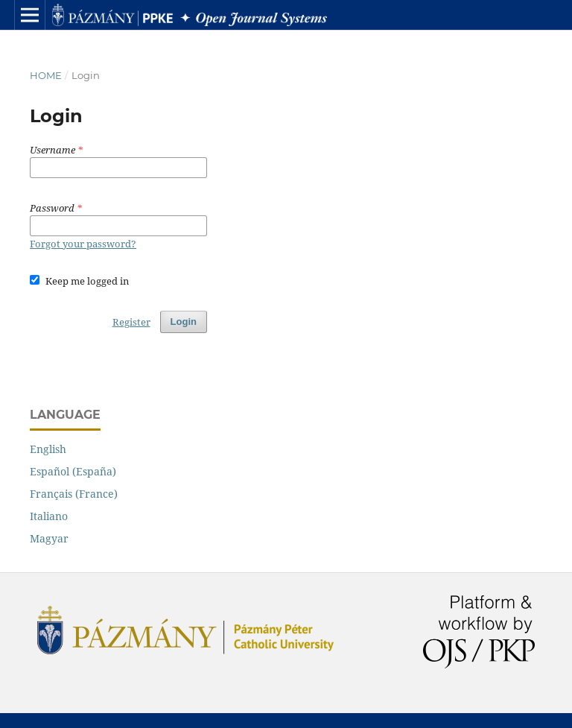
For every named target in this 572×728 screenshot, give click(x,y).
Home (46, 75)
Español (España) (73, 471)
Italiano (49, 516)
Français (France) (74, 494)
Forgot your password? (83, 244)
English (48, 449)
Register (131, 322)
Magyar (49, 538)
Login (184, 322)
